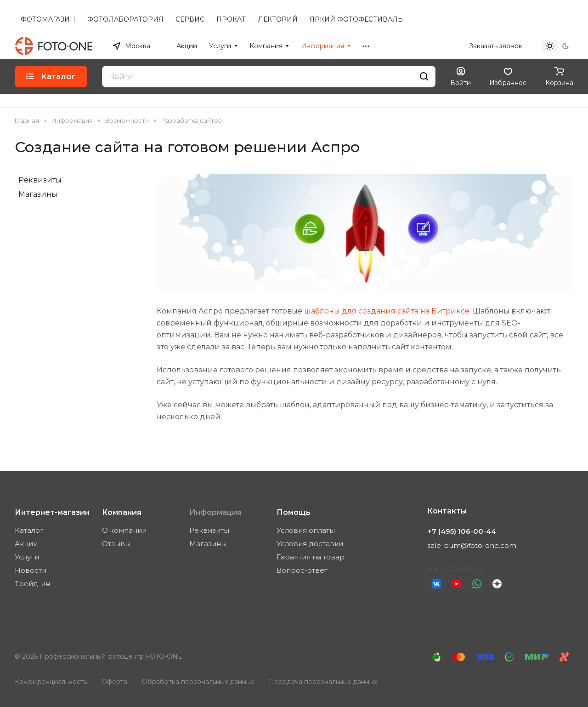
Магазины (38, 194)
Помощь (294, 512)
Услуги (27, 557)
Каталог (29, 530)
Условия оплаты (306, 530)
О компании (124, 530)
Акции (26, 544)
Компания (122, 512)
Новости (31, 570)
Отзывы (116, 544)
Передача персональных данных (323, 682)
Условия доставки (310, 544)
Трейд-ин (32, 584)
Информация (215, 512)
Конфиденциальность (51, 682)
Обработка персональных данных (198, 682)
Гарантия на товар (311, 557)
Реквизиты (40, 180)
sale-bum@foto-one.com (472, 545)
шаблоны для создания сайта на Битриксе (387, 311)
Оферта (114, 682)
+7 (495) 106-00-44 (430, 46)
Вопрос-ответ (302, 570)
